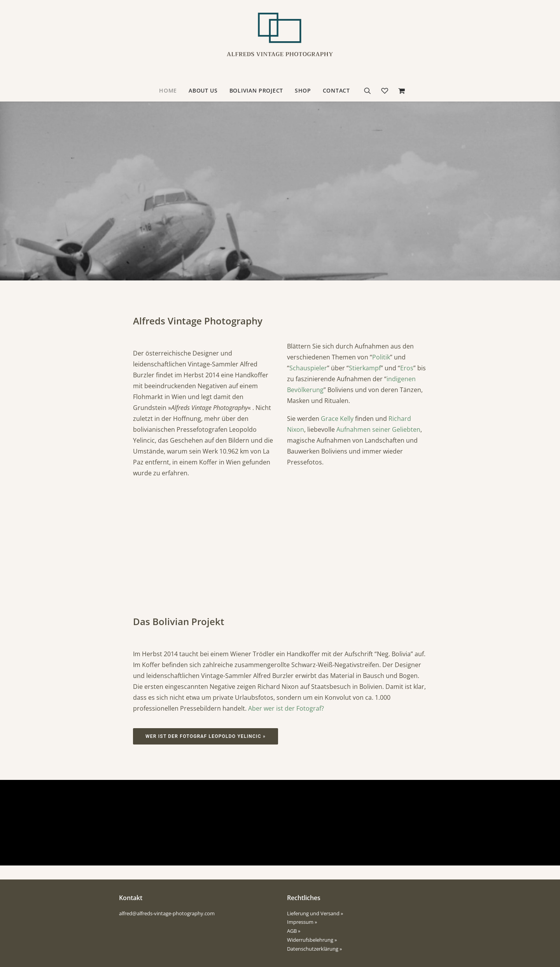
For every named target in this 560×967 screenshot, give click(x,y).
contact (336, 90)
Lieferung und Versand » (315, 913)
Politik (381, 357)
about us (203, 90)
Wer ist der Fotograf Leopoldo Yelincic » (206, 736)
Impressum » (302, 922)
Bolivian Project (256, 90)
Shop (303, 90)
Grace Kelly (337, 419)
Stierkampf (365, 368)
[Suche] (370, 91)
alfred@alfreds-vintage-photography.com (167, 913)
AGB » (294, 931)
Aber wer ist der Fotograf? (286, 708)
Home (168, 90)
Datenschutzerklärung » (314, 949)
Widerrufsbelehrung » (312, 940)
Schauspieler (308, 368)
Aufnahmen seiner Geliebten (378, 429)
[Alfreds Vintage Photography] (280, 40)
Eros (407, 368)
